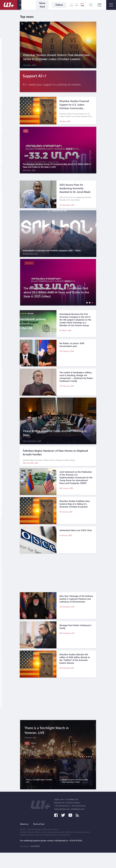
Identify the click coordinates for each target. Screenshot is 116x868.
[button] (86, 304)
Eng (82, 5)
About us (24, 839)
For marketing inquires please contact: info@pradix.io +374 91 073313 (51, 856)
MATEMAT (35, 861)
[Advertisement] (58, 578)
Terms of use (39, 839)
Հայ (71, 5)
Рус (77, 5)
